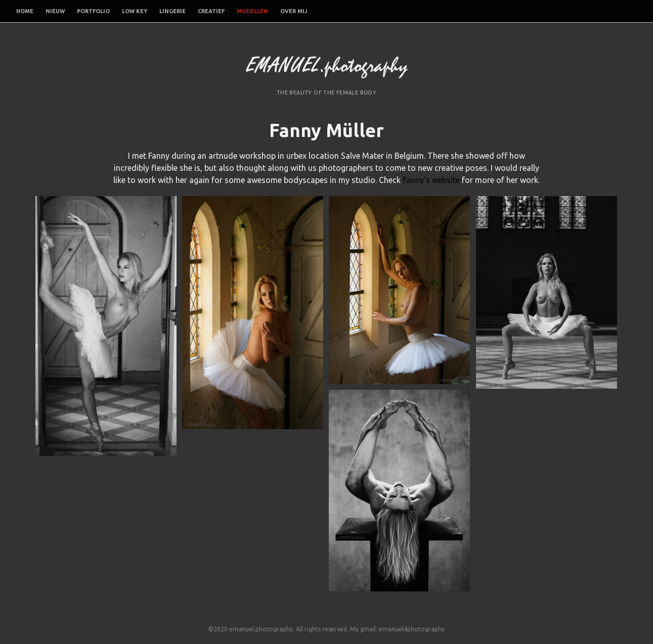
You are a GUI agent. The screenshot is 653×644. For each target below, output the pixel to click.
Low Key (135, 11)
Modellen (252, 11)
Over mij (294, 11)
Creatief (211, 11)
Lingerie (172, 11)
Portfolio (93, 11)
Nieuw (55, 11)
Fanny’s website (431, 180)
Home (25, 11)
